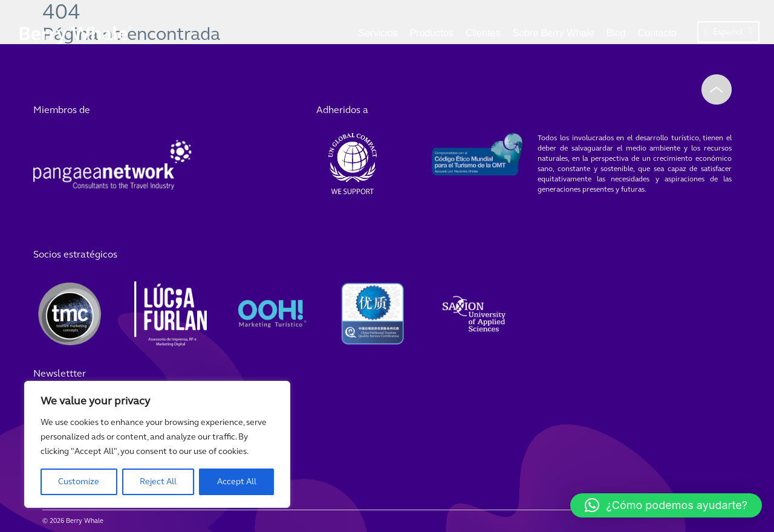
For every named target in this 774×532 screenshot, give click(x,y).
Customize (79, 482)
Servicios (378, 33)
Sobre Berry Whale (554, 33)
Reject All (158, 482)
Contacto (657, 33)
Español (728, 32)
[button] (666, 505)
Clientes (483, 33)
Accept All (237, 482)
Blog (616, 33)
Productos (432, 33)
